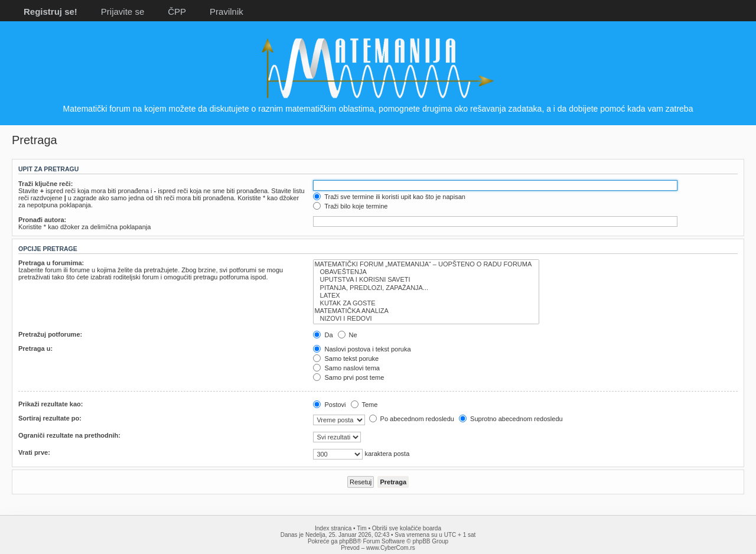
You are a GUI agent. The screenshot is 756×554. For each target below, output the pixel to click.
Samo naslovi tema (346, 368)
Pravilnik (227, 12)
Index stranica (333, 528)
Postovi (329, 405)
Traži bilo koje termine (350, 206)
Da (323, 335)
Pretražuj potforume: (50, 334)
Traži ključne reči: (45, 184)
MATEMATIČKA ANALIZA (426, 311)
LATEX (426, 296)
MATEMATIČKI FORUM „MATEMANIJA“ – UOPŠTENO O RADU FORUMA (426, 264)
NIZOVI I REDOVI (426, 319)
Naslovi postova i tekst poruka (362, 349)
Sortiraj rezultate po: (50, 418)
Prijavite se (123, 12)
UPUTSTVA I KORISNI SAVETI (426, 280)
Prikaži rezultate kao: (50, 404)
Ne (348, 335)
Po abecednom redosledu (412, 419)
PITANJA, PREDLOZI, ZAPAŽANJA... (426, 288)
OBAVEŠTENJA (426, 272)
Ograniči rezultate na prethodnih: (69, 435)
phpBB (348, 541)
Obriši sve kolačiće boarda (407, 528)
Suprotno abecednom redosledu (511, 419)
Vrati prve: (34, 452)
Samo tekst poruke (346, 359)
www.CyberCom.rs (391, 548)
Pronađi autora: (42, 220)
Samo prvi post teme (348, 377)
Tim (361, 528)
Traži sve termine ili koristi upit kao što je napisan (389, 197)
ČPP (177, 12)
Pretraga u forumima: (51, 263)
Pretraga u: (35, 348)
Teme (364, 405)
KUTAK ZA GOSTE (426, 303)
